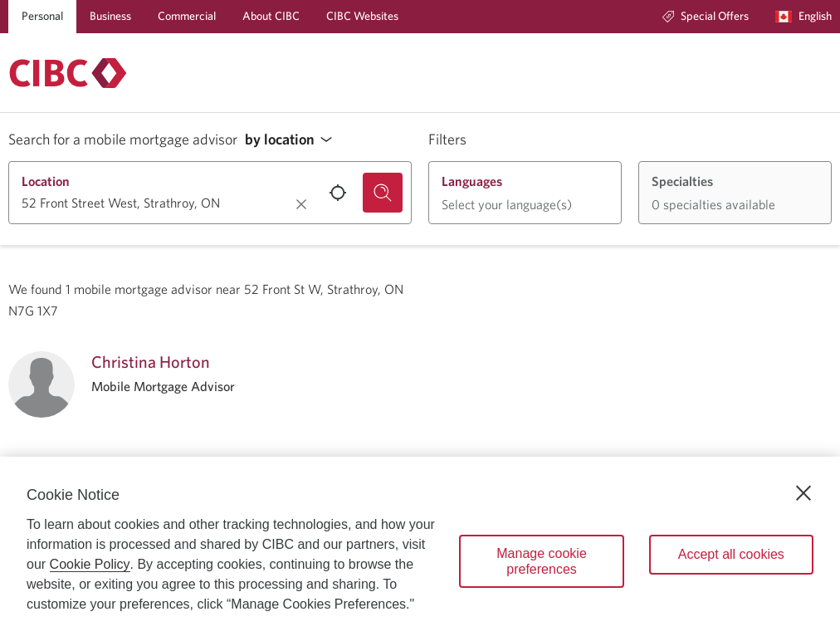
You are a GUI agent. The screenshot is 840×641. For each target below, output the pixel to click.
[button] (293, 140)
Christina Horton (151, 362)
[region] (420, 549)
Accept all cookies (731, 554)
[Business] (110, 17)
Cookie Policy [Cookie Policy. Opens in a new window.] (90, 564)
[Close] (803, 493)
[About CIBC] (271, 17)
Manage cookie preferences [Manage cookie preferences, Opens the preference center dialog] (542, 561)
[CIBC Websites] (362, 17)
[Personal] (42, 17)
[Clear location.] (301, 204)
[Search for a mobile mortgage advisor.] (383, 193)
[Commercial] (187, 17)
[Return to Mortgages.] (68, 73)
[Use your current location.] (338, 193)
